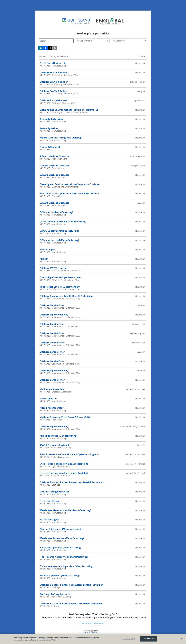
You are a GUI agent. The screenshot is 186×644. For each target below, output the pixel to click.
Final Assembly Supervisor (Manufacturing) (64, 557)
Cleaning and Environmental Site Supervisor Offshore (70, 184)
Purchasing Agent (49, 520)
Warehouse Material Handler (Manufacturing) (65, 510)
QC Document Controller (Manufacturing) (63, 222)
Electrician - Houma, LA (53, 63)
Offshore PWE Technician (53, 268)
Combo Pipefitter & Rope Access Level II (61, 277)
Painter (44, 259)
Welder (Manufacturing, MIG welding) (60, 138)
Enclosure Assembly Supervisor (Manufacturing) (66, 566)
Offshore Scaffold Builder (54, 73)
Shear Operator (48, 399)
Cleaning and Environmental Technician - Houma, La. (69, 110)
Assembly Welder (49, 128)
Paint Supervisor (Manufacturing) (58, 436)
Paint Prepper (47, 250)
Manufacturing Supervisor (54, 492)
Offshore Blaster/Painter (53, 100)
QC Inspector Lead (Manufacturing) (59, 240)
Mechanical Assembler (52, 389)
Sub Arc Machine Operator (54, 156)
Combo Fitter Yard (50, 147)
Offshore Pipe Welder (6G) (54, 315)
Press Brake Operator (51, 408)
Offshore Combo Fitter (52, 305)
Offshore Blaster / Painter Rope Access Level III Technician (72, 482)
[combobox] (92, 41)
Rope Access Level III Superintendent (60, 287)
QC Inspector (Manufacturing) (56, 212)
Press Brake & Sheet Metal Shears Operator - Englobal (69, 454)
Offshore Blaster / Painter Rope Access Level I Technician (71, 604)
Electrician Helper (49, 501)
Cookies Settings (129, 639)
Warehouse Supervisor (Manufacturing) (62, 538)
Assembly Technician (51, 119)
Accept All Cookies (148, 639)
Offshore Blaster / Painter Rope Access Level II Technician (71, 585)
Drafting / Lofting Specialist (55, 594)
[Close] (181, 639)
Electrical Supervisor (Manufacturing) (60, 548)
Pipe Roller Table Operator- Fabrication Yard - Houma (69, 194)
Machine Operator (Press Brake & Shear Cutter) (66, 417)
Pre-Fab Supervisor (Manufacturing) (60, 576)
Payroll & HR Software (91, 632)
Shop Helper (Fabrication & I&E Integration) (64, 464)
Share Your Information (93, 623)
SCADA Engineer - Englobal (54, 445)
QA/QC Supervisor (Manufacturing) (59, 231)
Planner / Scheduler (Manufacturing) (60, 529)
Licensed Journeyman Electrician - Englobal (64, 473)
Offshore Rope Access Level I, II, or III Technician (66, 296)
